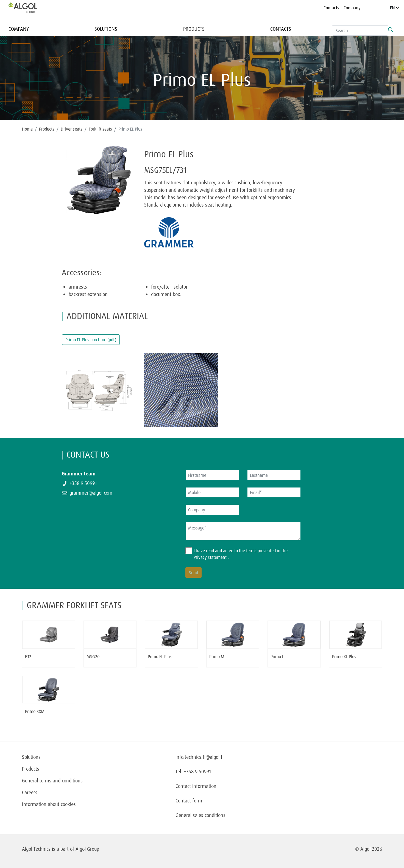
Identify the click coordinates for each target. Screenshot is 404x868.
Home (27, 129)
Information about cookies (49, 804)
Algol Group (87, 849)
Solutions (106, 29)
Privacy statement (210, 557)
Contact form (189, 801)
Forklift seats (100, 129)
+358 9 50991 (83, 483)
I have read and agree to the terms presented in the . (241, 554)
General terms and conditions (52, 780)
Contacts (331, 8)
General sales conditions (200, 815)
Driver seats (72, 129)
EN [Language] (395, 8)
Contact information (196, 786)
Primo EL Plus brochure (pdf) (91, 340)
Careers (30, 792)
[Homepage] (29, 8)
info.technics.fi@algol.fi (200, 757)
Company (352, 8)
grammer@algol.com (91, 493)
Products (194, 29)
